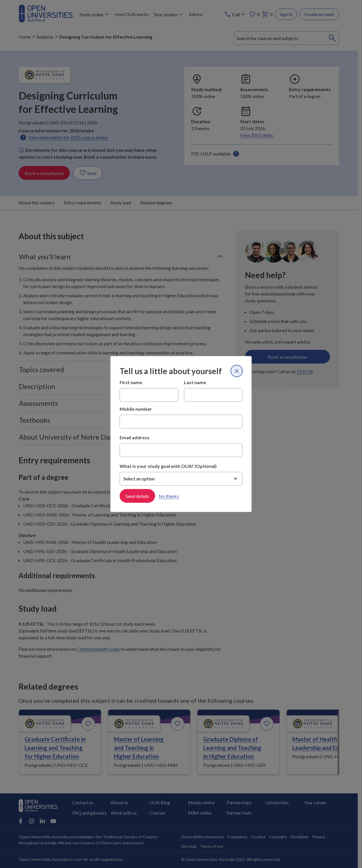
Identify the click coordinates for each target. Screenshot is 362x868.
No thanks (169, 496)
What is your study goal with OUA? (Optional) (168, 466)
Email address (134, 437)
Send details (137, 496)
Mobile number (136, 409)
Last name (195, 382)
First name (131, 382)
